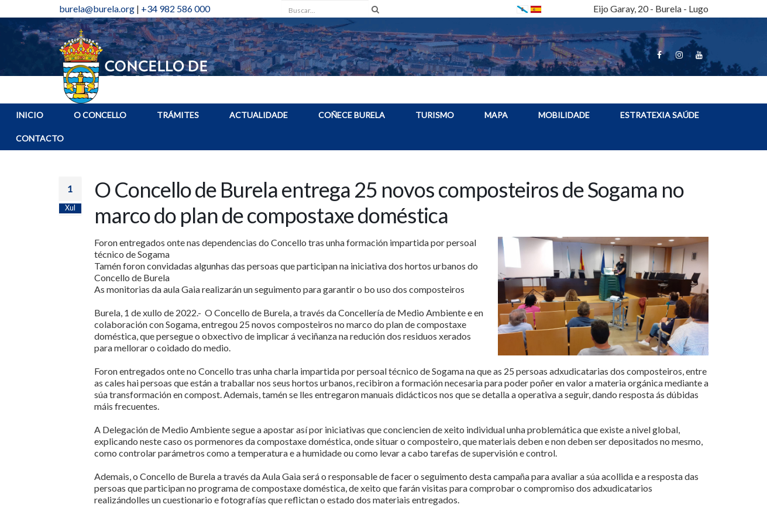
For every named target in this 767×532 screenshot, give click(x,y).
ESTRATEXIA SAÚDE (660, 115)
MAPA (496, 115)
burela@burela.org (97, 8)
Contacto (40, 138)
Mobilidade (564, 115)
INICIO (30, 115)
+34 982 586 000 (176, 8)
